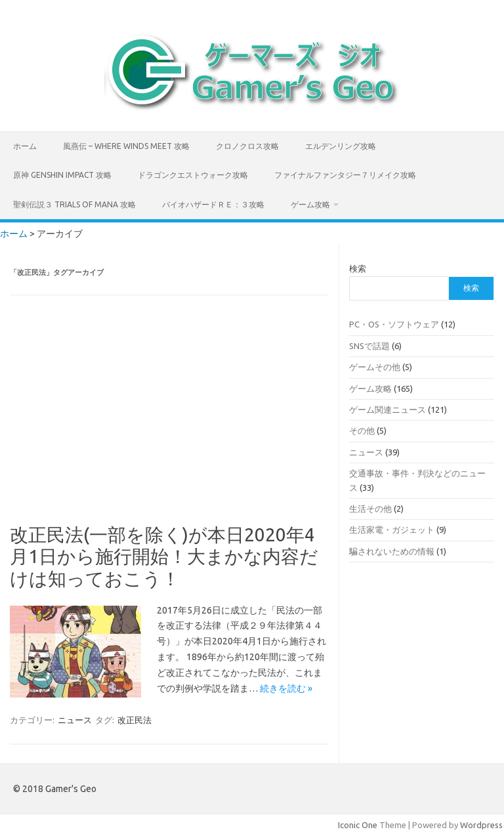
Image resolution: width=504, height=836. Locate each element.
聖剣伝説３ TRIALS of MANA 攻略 (74, 204)
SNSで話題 (369, 346)
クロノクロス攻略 (247, 146)
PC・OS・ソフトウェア (394, 324)
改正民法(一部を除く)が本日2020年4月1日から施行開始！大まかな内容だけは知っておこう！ (164, 556)
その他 (362, 430)
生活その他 (370, 509)
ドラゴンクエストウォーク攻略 (193, 175)
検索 (358, 268)
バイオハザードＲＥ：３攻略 (213, 204)
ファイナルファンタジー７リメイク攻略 (345, 175)
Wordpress (481, 825)
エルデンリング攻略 (341, 146)
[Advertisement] (170, 419)
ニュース (75, 720)
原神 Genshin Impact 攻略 (62, 175)
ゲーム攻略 (310, 204)
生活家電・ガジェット (392, 530)
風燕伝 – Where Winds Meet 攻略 (126, 146)
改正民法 (135, 720)
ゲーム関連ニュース (388, 409)
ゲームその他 (375, 367)
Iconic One (358, 825)
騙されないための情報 (392, 551)
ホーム (25, 146)
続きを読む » (286, 688)
